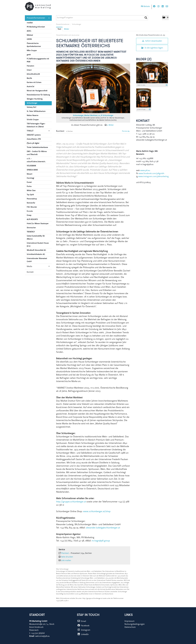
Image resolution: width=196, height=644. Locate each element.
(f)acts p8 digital (33, 143)
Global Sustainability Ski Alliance (36, 238)
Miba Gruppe (32, 51)
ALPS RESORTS (32, 220)
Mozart (29, 174)
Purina (29, 187)
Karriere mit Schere (34, 83)
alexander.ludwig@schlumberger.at (103, 528)
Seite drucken (67, 557)
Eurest (29, 182)
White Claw (31, 191)
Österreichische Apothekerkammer (34, 45)
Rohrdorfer (31, 203)
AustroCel (30, 87)
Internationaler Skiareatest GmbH (37, 260)
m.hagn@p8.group (101, 541)
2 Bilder (110, 125)
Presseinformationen (38, 18)
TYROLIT (38, 131)
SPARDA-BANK (32, 170)
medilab (30, 23)
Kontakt (30, 272)
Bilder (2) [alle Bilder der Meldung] (144, 59)
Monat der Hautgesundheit (37, 91)
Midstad (30, 35)
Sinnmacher (31, 228)
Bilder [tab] (67, 29)
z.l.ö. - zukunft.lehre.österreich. (36, 160)
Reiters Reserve (32, 116)
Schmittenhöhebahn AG (36, 254)
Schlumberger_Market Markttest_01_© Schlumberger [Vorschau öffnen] (93, 116)
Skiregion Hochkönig (35, 99)
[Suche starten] (146, 18)
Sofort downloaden (152, 41)
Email (81, 621)
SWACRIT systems (34, 135)
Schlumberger (32, 103)
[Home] (38, 6)
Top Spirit (30, 195)
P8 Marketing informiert (36, 27)
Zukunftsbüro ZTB (34, 139)
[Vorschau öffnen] (93, 88)
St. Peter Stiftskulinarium (36, 111)
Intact (29, 70)
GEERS (29, 39)
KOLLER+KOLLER (33, 74)
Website (145, 7)
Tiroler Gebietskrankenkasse (37, 148)
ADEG (29, 31)
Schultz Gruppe (33, 120)
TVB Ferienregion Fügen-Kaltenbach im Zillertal (36, 125)
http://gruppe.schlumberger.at (71, 502)
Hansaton (30, 66)
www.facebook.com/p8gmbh (151, 174)
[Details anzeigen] (167, 85)
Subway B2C (32, 107)
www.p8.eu (145, 171)
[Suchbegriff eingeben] (102, 18)
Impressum (129, 621)
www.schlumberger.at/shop (97, 512)
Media (38, 267)
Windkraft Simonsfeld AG (36, 250)
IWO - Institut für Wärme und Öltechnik (37, 153)
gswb (29, 55)
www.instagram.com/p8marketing (153, 177)
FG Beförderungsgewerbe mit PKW (38, 60)
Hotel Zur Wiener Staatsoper (38, 224)
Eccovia (30, 211)
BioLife (29, 78)
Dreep (29, 215)
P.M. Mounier (32, 207)
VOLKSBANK (31, 166)
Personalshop (32, 199)
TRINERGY (31, 232)
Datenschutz (130, 627)
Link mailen (66, 561)
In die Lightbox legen (152, 48)
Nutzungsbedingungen (135, 624)
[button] (165, 18)
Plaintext (126, 131)
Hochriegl (30, 178)
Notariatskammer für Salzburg (38, 95)
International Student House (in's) (38, 245)
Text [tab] (59, 29)
